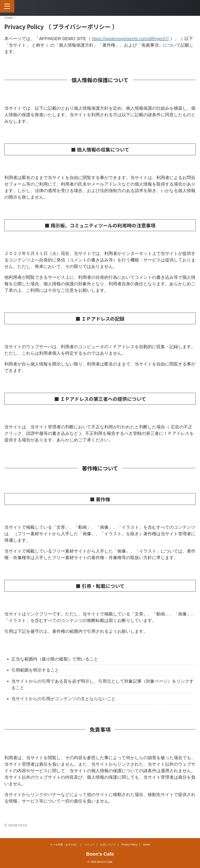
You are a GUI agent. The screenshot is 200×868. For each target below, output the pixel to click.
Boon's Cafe (100, 854)
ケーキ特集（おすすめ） (64, 845)
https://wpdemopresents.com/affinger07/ (130, 39)
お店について (108, 845)
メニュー (89, 845)
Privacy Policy (130, 845)
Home (147, 845)
